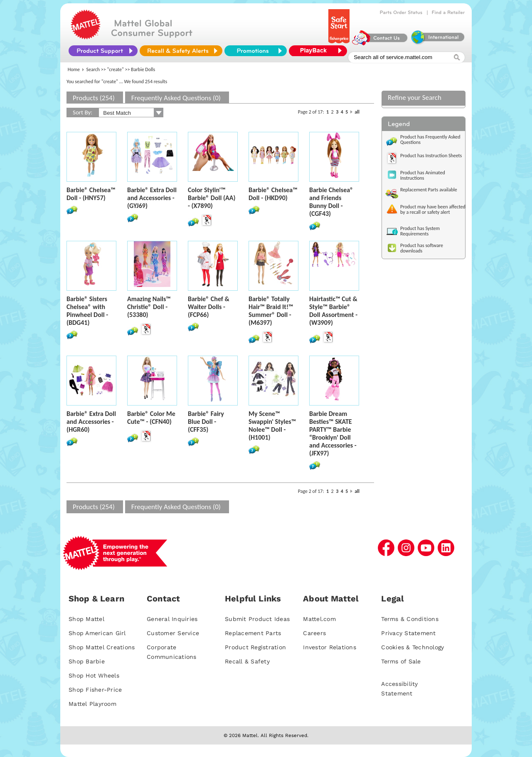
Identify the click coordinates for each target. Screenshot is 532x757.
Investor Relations (330, 647)
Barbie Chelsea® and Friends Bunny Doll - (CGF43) (331, 202)
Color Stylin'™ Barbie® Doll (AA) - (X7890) (212, 198)
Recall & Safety (247, 661)
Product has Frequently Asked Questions (430, 140)
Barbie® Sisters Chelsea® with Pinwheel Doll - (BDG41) (87, 311)
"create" (116, 69)
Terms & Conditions (410, 619)
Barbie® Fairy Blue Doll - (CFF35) (206, 422)
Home (74, 69)
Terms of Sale (401, 661)
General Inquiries (172, 619)
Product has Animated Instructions (423, 175)
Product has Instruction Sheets (431, 156)
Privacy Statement (408, 633)
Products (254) (94, 98)
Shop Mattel (86, 619)
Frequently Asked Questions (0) (176, 98)
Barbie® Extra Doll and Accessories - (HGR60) (91, 422)
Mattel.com (319, 619)
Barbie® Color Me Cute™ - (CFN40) (151, 418)
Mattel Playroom (92, 704)
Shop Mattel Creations (102, 647)
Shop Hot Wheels (94, 675)
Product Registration (255, 647)
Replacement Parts (253, 633)
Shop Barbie (87, 661)
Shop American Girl (97, 633)
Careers (314, 633)
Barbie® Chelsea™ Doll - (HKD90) (273, 194)
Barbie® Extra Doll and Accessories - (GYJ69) (152, 198)
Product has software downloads (422, 248)
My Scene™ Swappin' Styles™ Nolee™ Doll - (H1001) (272, 426)
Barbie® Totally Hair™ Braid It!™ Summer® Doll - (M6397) (271, 311)
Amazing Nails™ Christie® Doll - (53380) (149, 307)
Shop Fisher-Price (95, 690)
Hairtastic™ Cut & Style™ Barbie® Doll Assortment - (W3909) (333, 311)
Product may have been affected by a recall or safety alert (433, 209)
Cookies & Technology (413, 647)
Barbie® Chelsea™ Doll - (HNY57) (91, 194)
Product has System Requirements (420, 231)
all (357, 112)
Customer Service (173, 633)
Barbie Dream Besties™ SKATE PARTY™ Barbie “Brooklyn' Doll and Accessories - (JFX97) (333, 433)
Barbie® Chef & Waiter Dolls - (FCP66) (209, 307)
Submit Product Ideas (257, 619)
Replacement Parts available (429, 190)
